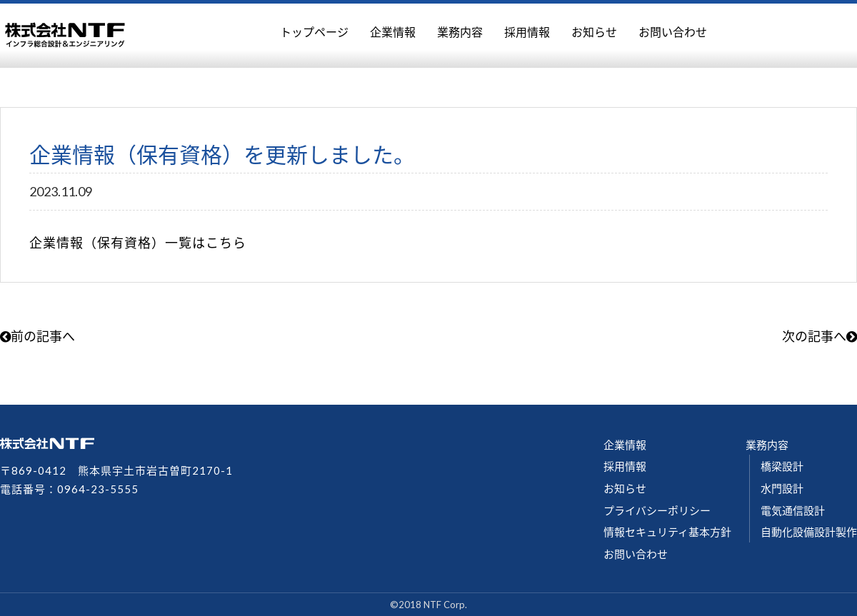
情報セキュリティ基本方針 (667, 532)
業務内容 (460, 32)
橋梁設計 (782, 466)
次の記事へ (820, 336)
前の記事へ (37, 336)
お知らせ (594, 32)
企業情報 (393, 32)
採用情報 (527, 32)
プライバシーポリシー (657, 510)
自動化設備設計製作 (809, 532)
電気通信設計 (793, 510)
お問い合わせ (673, 32)
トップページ (314, 32)
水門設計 (782, 488)
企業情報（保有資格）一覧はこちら (138, 243)
